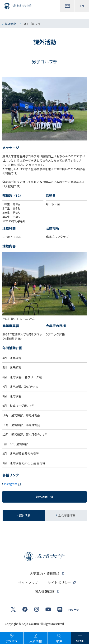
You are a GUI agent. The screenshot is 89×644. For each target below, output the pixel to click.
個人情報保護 (45, 591)
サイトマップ (28, 583)
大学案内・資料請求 (45, 574)
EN (82, 6)
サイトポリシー (59, 583)
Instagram (14, 484)
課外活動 (10, 24)
